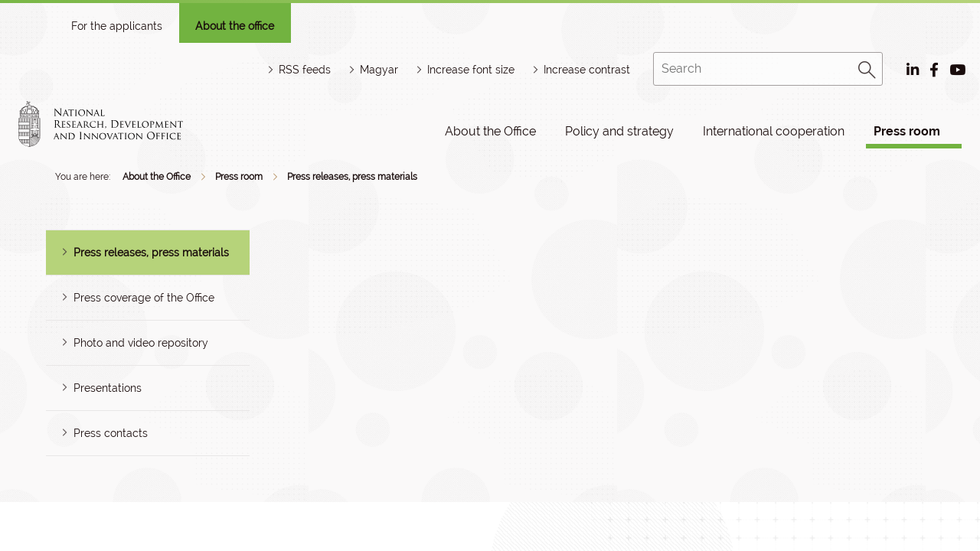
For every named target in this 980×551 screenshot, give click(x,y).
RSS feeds (305, 70)
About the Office (490, 131)
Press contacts (111, 433)
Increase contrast (587, 70)
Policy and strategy (619, 131)
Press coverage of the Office (144, 298)
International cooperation (774, 131)
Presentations (108, 388)
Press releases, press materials (352, 177)
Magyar (379, 70)
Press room (907, 131)
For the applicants (117, 26)
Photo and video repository (141, 343)
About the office (235, 26)
